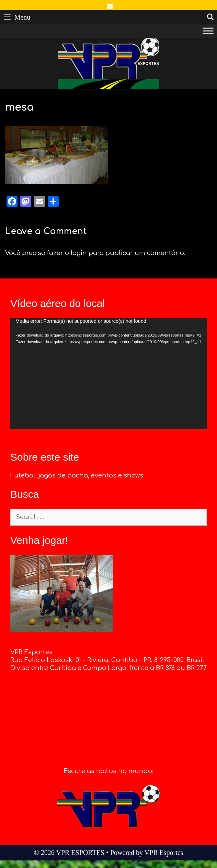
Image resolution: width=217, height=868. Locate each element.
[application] (108, 373)
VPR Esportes (164, 853)
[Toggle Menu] (208, 31)
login (79, 253)
